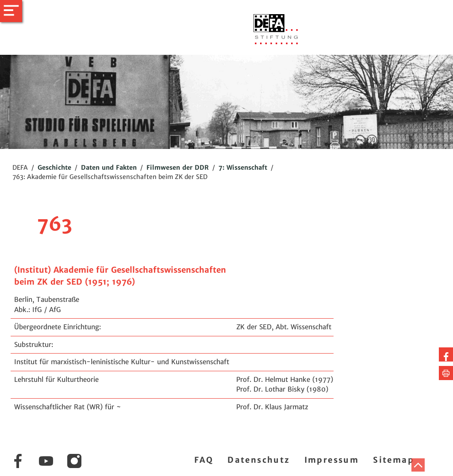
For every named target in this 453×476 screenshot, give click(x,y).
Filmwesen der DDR (178, 168)
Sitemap (393, 460)
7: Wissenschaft (243, 168)
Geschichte (54, 168)
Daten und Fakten (109, 168)
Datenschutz (259, 460)
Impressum (332, 460)
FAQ (204, 460)
